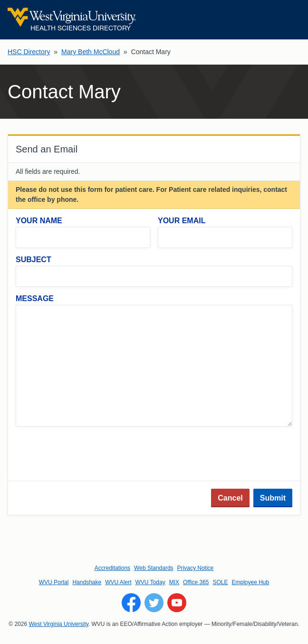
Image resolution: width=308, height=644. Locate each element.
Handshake (87, 582)
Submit (273, 498)
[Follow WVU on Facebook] (131, 603)
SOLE (220, 582)
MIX (174, 582)
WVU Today (150, 582)
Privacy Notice (196, 568)
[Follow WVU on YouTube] (177, 603)
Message (35, 298)
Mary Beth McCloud (91, 52)
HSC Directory (29, 52)
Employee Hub (251, 582)
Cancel (230, 498)
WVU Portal (54, 582)
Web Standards (154, 568)
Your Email (182, 221)
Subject (34, 260)
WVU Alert (118, 582)
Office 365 (196, 582)
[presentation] (88, 455)
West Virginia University (58, 624)
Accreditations (112, 568)
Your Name (39, 221)
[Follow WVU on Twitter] (154, 603)
